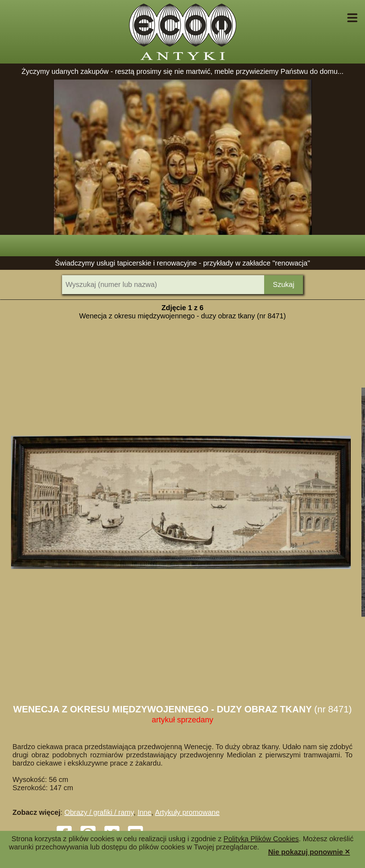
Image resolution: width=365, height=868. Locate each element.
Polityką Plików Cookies (261, 839)
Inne (145, 812)
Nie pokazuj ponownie (309, 851)
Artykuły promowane (187, 812)
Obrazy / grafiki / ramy (99, 812)
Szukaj (284, 284)
